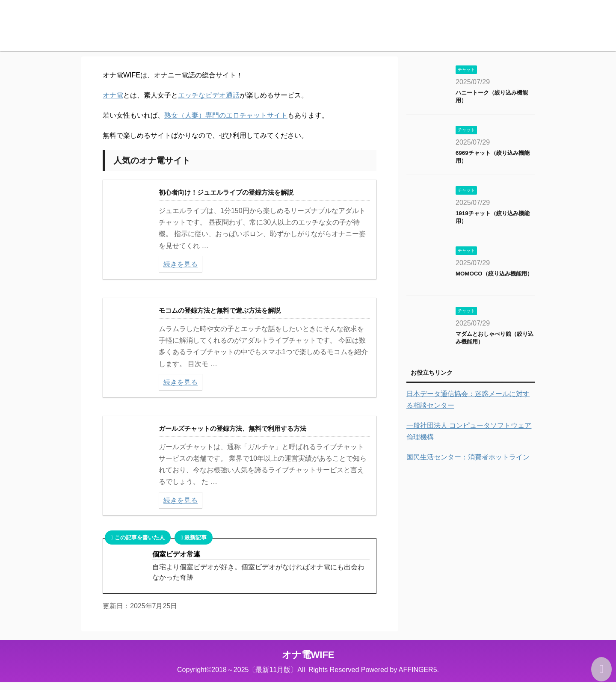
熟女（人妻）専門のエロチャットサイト (226, 115)
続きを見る (181, 264)
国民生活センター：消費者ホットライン (468, 457)
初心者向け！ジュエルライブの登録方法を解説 (226, 192)
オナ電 (113, 95)
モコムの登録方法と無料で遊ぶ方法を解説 (220, 310)
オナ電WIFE (308, 655)
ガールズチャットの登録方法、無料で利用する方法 (232, 428)
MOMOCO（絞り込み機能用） (494, 274)
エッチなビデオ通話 (209, 95)
